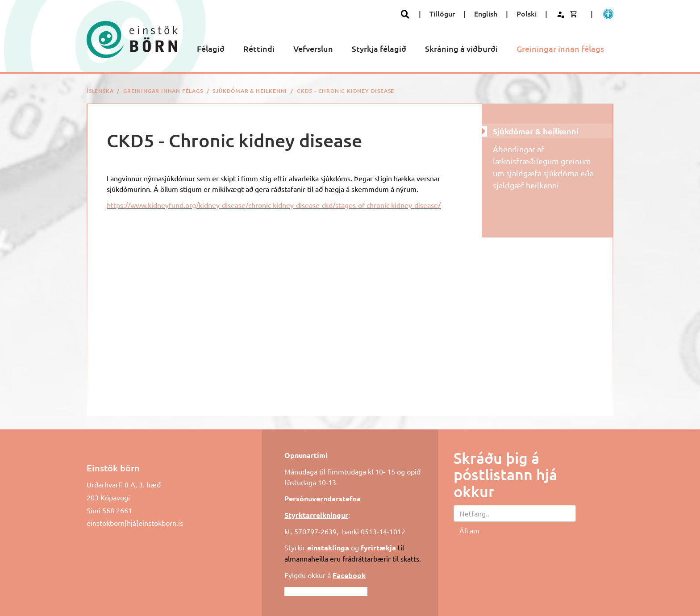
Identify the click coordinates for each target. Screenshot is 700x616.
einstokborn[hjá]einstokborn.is (135, 523)
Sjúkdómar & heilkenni (250, 91)
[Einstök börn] (132, 40)
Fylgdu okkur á (325, 575)
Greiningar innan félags (163, 91)
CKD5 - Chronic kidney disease (346, 91)
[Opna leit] (405, 14)
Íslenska (100, 91)
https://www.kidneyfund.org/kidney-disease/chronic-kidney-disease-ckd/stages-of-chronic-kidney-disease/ (274, 205)
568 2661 (117, 510)
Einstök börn (113, 468)
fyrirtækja (378, 547)
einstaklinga (328, 547)
